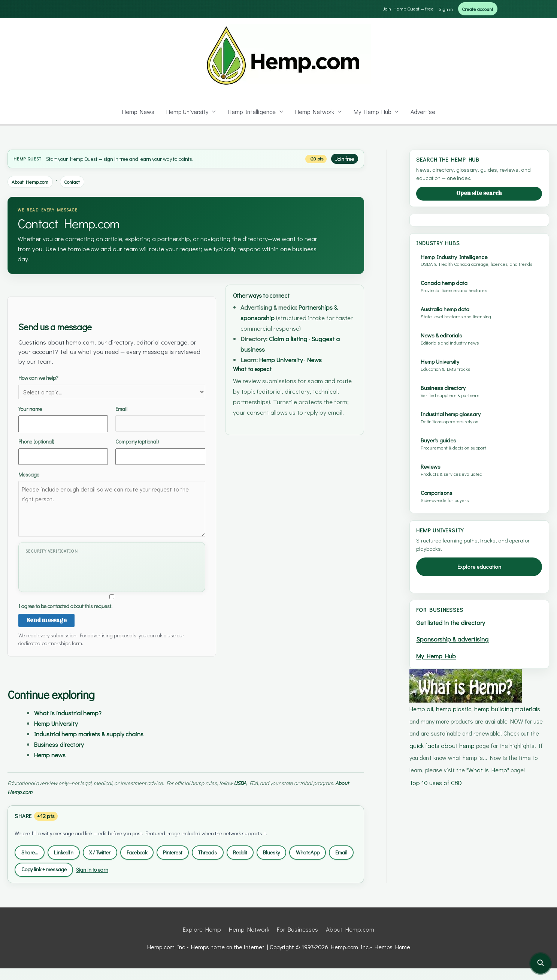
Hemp (20, 158)
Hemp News (136, 111)
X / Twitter (107, 851)
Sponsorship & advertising (454, 758)
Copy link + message (78, 868)
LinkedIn (68, 851)
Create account (476, 8)
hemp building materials (506, 826)
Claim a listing (293, 338)
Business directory (63, 743)
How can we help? (112, 386)
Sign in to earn (131, 868)
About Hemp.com (32, 181)
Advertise (425, 111)
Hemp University (186, 111)
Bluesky (293, 851)
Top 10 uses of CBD (436, 898)
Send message (44, 619)
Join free (343, 158)
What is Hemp (472, 886)
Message (112, 502)
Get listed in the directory (452, 742)
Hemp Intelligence (252, 111)
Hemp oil (421, 826)
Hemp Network (315, 111)
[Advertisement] (479, 279)
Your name (63, 417)
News (325, 359)
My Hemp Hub (373, 111)
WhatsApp (332, 851)
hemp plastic (453, 826)
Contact (77, 181)
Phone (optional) (63, 450)
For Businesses (298, 941)
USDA (252, 781)
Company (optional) (160, 450)
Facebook (148, 851)
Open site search (479, 193)
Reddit (259, 851)
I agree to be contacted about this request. (112, 600)
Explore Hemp (203, 941)
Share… (31, 851)
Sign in (441, 8)
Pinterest (187, 851)
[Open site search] (541, 964)
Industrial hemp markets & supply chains (96, 733)
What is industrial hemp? (72, 712)
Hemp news (52, 753)
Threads (225, 851)
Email (160, 416)
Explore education (479, 686)
